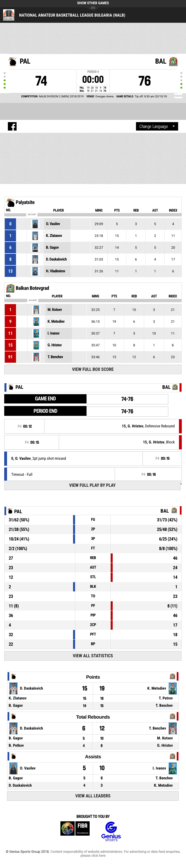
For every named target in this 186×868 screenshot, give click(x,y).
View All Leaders (93, 796)
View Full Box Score (93, 369)
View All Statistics (93, 656)
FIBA (75, 832)
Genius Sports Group (111, 832)
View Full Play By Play (92, 485)
